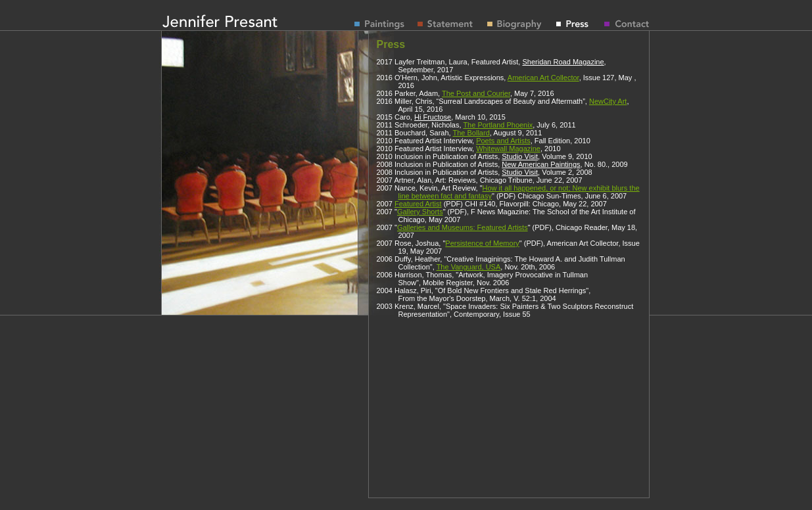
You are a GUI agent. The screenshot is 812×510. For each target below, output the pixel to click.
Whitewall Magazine (508, 149)
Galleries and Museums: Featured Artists (463, 227)
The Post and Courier (476, 93)
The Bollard (471, 133)
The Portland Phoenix (498, 125)
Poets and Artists (503, 141)
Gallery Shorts (420, 212)
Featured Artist (418, 204)
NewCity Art (608, 101)
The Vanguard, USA (469, 267)
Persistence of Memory (482, 243)
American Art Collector (543, 78)
